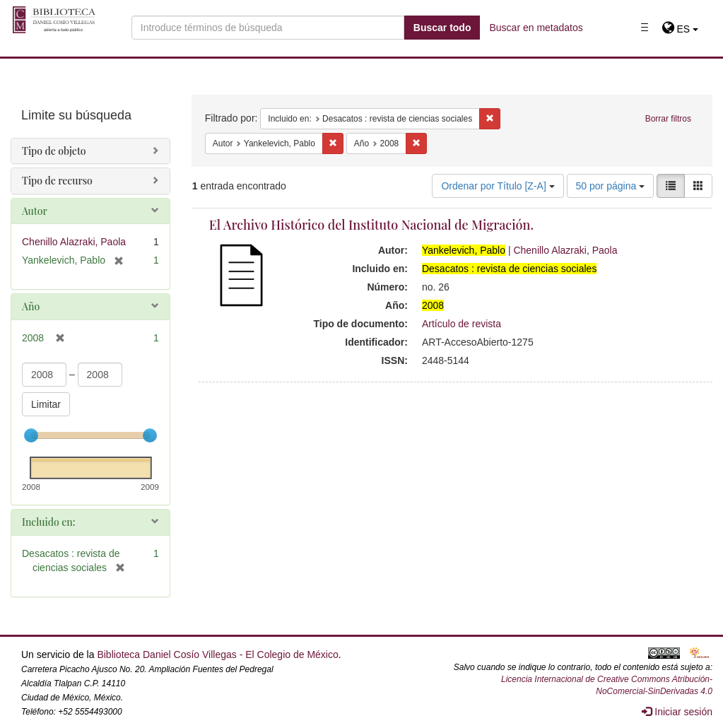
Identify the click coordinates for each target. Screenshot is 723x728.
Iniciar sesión (677, 712)
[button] (680, 29)
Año (31, 306)
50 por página (611, 186)
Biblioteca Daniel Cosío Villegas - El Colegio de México (217, 654)
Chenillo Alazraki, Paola (565, 250)
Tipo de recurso (57, 181)
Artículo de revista (462, 324)
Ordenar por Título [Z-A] (498, 186)
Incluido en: (48, 522)
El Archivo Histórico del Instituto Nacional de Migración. (371, 225)
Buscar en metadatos (536, 28)
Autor (35, 211)
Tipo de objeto (54, 151)
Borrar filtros (668, 119)
